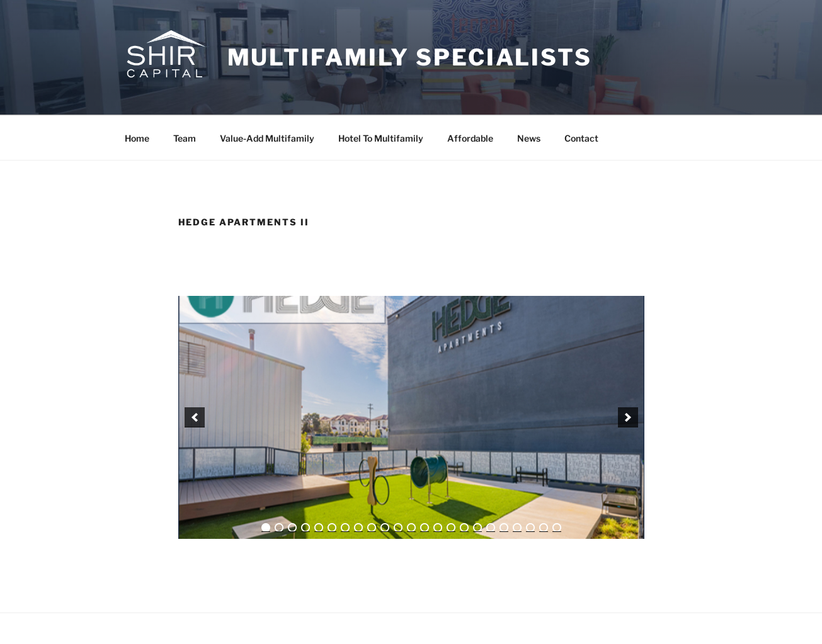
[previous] (195, 417)
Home (137, 138)
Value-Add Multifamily (267, 138)
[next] (628, 417)
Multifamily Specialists (410, 57)
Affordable (470, 138)
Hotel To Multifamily (381, 138)
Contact (581, 138)
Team (185, 138)
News (529, 138)
